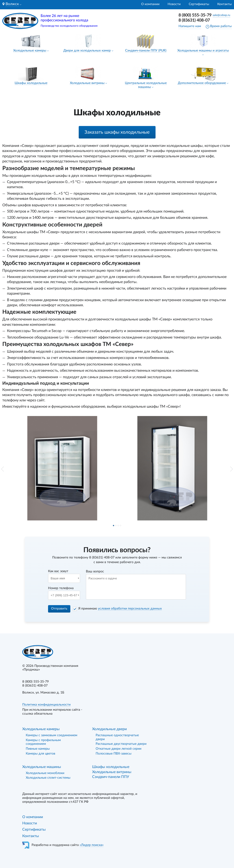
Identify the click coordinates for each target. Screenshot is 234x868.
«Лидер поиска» (92, 845)
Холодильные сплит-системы (48, 778)
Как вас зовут (58, 571)
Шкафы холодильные (31, 83)
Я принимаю (120, 609)
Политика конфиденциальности (46, 705)
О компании (150, 4)
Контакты (224, 4)
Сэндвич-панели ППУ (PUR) (146, 51)
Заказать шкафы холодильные (117, 132)
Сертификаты (199, 4)
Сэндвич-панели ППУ (111, 777)
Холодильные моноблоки (45, 773)
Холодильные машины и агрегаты (203, 51)
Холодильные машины (42, 767)
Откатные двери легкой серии (119, 749)
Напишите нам (190, 26)
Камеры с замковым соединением (52, 735)
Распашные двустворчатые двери (121, 744)
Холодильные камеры (30, 51)
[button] (3, 469)
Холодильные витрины (87, 83)
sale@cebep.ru (221, 15)
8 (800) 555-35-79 (195, 15)
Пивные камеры (38, 749)
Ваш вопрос (95, 571)
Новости (174, 4)
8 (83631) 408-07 (194, 20)
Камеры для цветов (41, 754)
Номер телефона (61, 588)
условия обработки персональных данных (130, 609)
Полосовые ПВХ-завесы (114, 754)
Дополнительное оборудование (202, 83)
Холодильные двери (109, 729)
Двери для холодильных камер (87, 51)
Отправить (59, 609)
